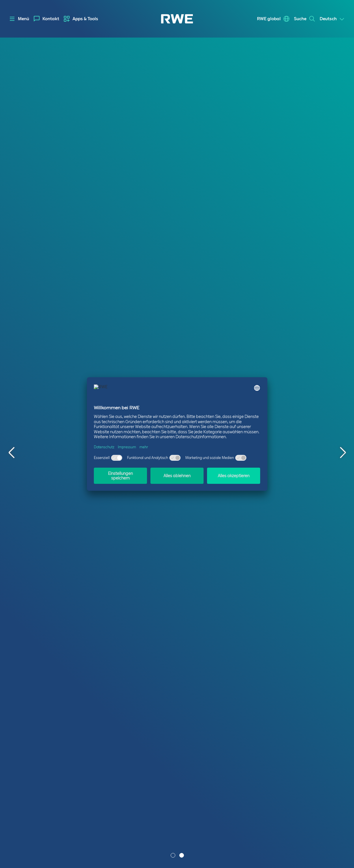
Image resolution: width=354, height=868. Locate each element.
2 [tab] (182, 856)
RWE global (269, 19)
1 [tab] (174, 856)
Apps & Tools (85, 19)
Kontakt (51, 19)
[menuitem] (46, 19)
